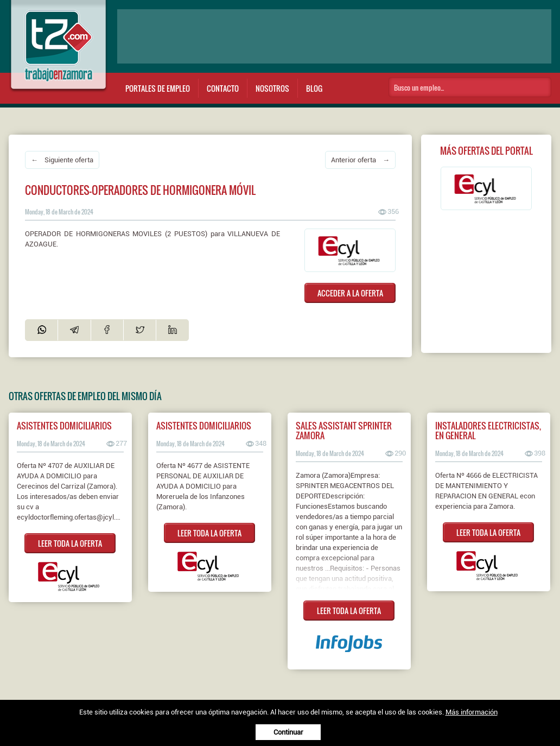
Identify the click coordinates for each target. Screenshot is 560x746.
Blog (314, 88)
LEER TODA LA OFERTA (70, 543)
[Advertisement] (334, 36)
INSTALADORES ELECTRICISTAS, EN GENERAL (488, 431)
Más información (472, 712)
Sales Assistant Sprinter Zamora (344, 431)
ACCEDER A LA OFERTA (350, 293)
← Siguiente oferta (62, 160)
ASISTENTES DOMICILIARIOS (64, 426)
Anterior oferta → (360, 160)
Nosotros (272, 88)
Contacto (223, 88)
